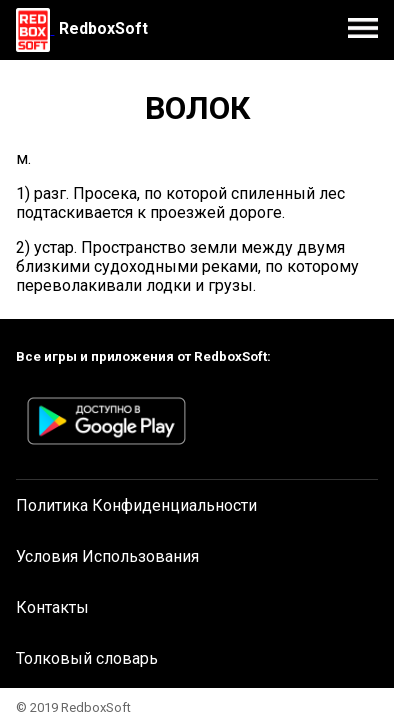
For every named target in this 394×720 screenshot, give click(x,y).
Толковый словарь (87, 658)
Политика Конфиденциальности (136, 505)
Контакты (52, 607)
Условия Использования (107, 556)
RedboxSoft (103, 28)
